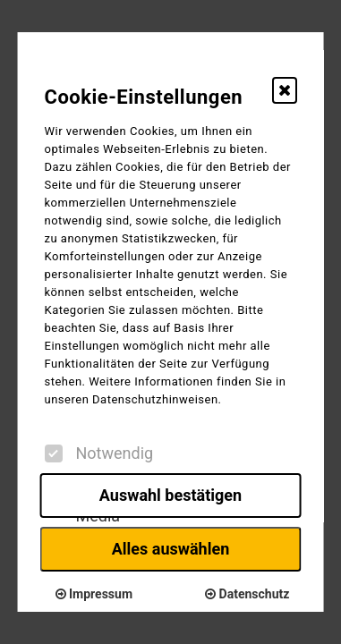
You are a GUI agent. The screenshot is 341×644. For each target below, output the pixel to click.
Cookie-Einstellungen (143, 97)
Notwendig (98, 453)
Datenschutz (247, 594)
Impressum (94, 594)
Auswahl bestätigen (170, 495)
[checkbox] (53, 453)
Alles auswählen (171, 549)
